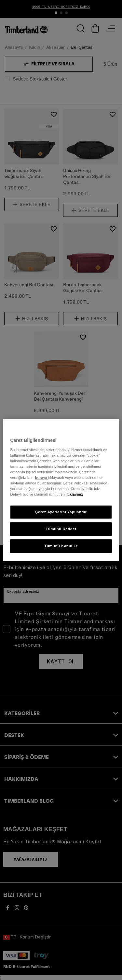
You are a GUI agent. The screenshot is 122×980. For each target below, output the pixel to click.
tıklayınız (75, 494)
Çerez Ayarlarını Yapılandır (61, 512)
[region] (61, 490)
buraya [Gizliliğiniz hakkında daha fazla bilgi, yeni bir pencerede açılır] (42, 477)
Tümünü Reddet (61, 529)
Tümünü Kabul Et (61, 546)
